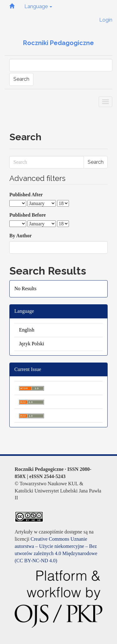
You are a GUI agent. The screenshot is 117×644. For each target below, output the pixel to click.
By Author (21, 236)
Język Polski (32, 344)
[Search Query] (61, 65)
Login (106, 20)
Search (21, 79)
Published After (26, 195)
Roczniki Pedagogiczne (58, 43)
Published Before (28, 215)
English (27, 330)
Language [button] (38, 6)
